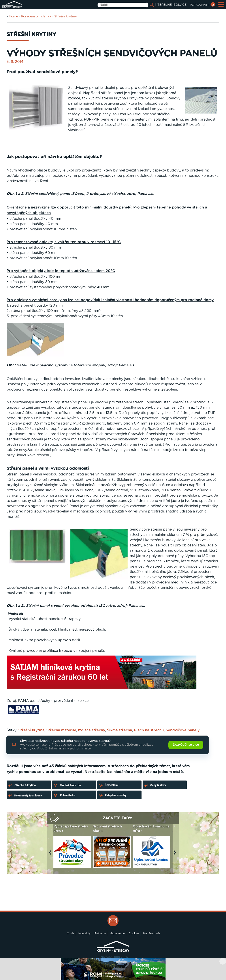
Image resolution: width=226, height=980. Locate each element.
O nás (71, 933)
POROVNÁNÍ (202, 5)
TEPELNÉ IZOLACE (172, 5)
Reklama (100, 933)
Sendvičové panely (183, 730)
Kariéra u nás (152, 933)
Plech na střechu (149, 730)
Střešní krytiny (66, 17)
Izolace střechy (91, 730)
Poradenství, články (36, 17)
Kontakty (84, 933)
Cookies (134, 933)
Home (13, 17)
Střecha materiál (61, 730)
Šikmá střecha (120, 730)
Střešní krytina (31, 730)
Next (176, 855)
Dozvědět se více (186, 745)
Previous (51, 855)
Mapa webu (117, 933)
